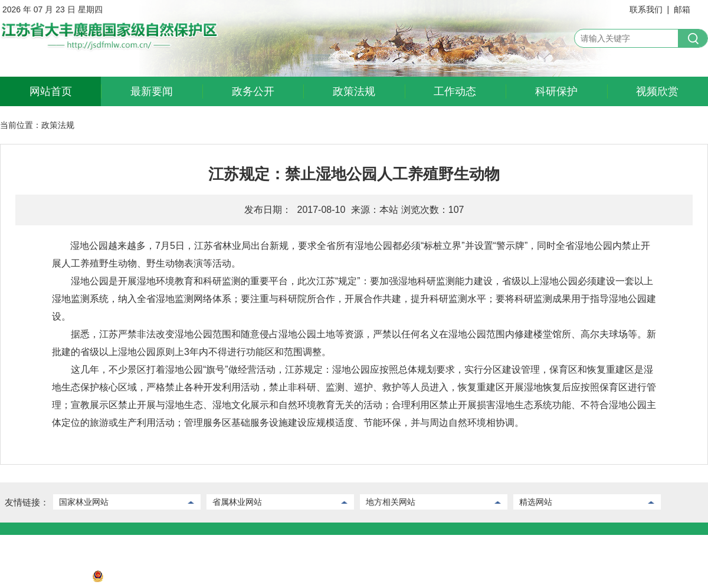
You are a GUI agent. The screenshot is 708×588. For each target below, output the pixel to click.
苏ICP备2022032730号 (42, 579)
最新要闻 (152, 91)
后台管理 (61, 544)
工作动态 (455, 91)
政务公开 (253, 91)
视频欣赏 (657, 91)
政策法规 (354, 91)
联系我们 (646, 9)
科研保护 (556, 91)
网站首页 (51, 91)
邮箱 (682, 9)
